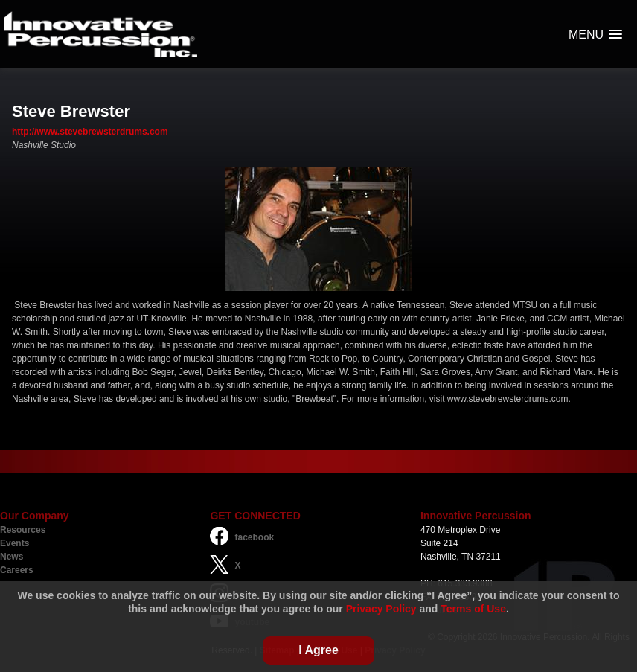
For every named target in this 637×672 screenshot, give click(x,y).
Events (15, 543)
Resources (23, 530)
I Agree (318, 650)
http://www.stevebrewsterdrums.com (90, 132)
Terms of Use (473, 609)
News (12, 557)
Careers (17, 570)
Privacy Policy (381, 609)
